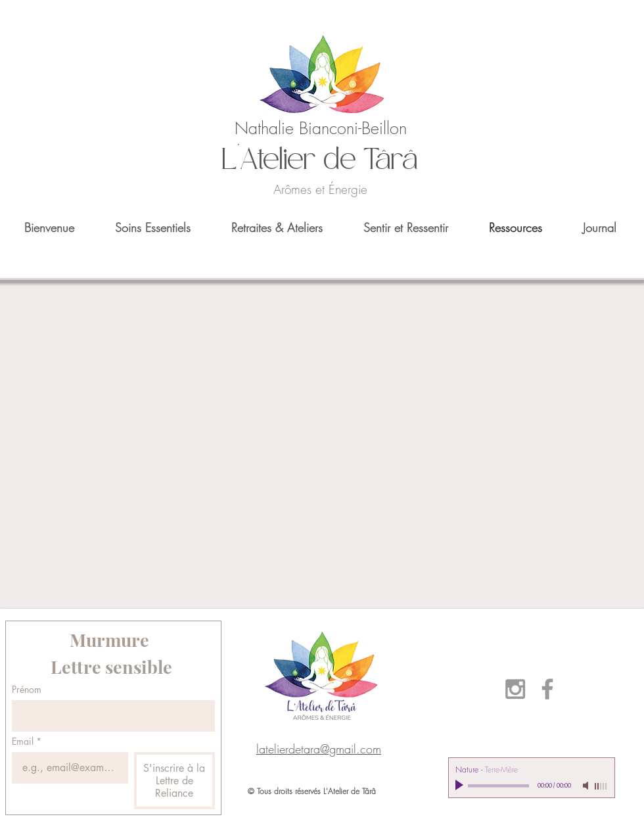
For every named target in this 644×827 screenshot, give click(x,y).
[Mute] (587, 786)
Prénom (27, 689)
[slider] (601, 786)
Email (27, 741)
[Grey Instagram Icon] (515, 689)
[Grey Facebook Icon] (547, 689)
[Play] (461, 786)
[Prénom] (109, 716)
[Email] (66, 768)
